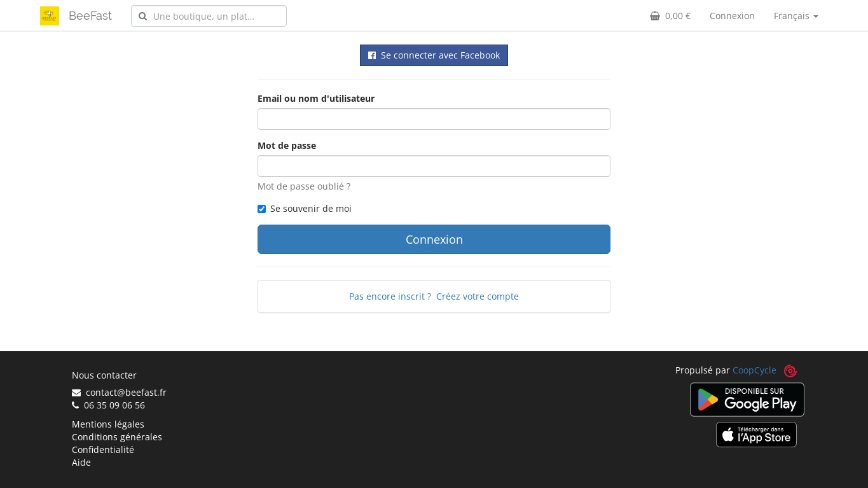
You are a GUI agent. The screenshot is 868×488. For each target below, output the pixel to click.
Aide (81, 462)
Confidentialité (103, 450)
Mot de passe (287, 145)
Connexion (732, 16)
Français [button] (796, 16)
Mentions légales (108, 424)
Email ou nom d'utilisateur (316, 98)
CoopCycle (754, 370)
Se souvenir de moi (305, 208)
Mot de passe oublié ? (304, 186)
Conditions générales (117, 437)
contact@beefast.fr (119, 392)
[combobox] (209, 16)
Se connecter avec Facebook (434, 55)
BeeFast (90, 16)
